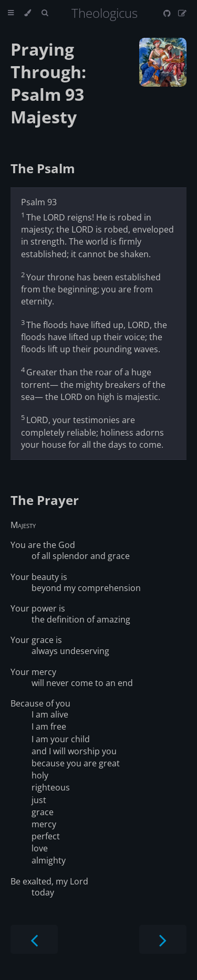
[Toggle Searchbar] (45, 13)
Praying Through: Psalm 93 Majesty (48, 83)
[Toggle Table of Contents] (11, 13)
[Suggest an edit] (182, 13)
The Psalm (43, 168)
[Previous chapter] (34, 939)
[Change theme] (28, 13)
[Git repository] (168, 13)
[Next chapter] (163, 939)
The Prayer (45, 500)
